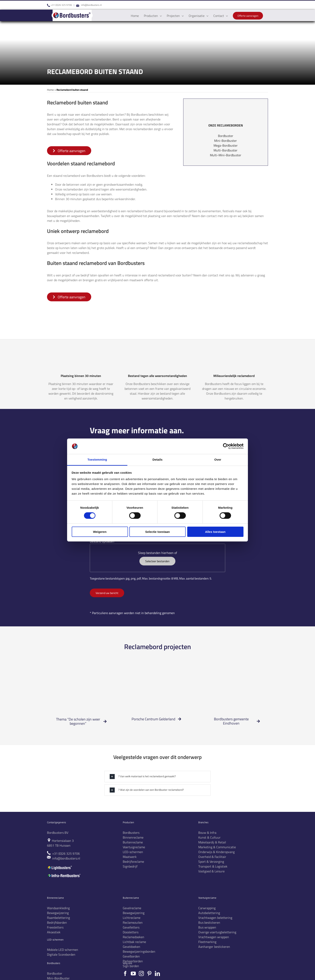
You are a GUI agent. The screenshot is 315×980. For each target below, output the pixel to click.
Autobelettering (209, 913)
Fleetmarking (207, 942)
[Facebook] (125, 973)
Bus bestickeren (209, 922)
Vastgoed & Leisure (211, 871)
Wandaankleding (58, 908)
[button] (157, 777)
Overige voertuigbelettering (217, 932)
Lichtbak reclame (134, 942)
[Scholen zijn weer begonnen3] (81, 670)
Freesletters (55, 927)
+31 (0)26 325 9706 (61, 5)
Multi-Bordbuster (226, 150)
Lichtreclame (132, 918)
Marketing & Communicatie (217, 847)
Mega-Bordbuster (226, 145)
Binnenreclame (133, 837)
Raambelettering (58, 918)
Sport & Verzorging (211, 862)
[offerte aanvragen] (69, 151)
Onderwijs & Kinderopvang (216, 852)
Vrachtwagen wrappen (214, 937)
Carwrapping (207, 908)
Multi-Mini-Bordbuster (226, 155)
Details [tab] (157, 460)
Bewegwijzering (58, 913)
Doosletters (131, 932)
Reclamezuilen (133, 922)
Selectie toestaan (158, 532)
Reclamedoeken (133, 937)
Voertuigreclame (134, 847)
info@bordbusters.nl (91, 5)
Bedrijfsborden (57, 922)
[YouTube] (133, 973)
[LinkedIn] (157, 973)
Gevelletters (131, 927)
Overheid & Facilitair (212, 857)
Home (50, 90)
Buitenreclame (133, 842)
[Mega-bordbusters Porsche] (157, 670)
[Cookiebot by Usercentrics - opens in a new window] (226, 446)
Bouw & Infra (207, 833)
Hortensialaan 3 (63, 841)
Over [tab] (218, 460)
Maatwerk (130, 857)
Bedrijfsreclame (133, 862)
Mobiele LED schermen (63, 950)
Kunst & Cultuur (209, 837)
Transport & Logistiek (213, 866)
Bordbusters (131, 833)
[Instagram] (141, 973)
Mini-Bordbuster (226, 141)
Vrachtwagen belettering (215, 918)
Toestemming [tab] (97, 460)
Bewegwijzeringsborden (139, 951)
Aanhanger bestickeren (214, 947)
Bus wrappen (207, 927)
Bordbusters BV (58, 833)
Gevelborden (131, 956)
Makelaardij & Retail (212, 842)
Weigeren (100, 532)
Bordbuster (226, 136)
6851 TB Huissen (59, 845)
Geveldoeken (131, 947)
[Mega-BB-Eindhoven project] (234, 670)
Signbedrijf (130, 866)
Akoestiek (54, 932)
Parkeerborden (133, 961)
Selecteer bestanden (157, 561)
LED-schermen (133, 852)
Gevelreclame (132, 908)
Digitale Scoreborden (61, 954)
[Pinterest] (149, 973)
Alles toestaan (215, 532)
